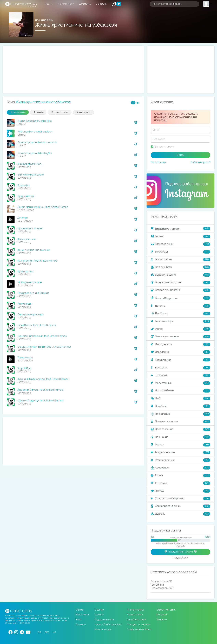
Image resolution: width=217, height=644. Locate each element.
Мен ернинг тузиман (30, 282)
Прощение (180, 437)
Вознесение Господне (180, 283)
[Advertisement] (73, 69)
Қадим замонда (27, 239)
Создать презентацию (139, 629)
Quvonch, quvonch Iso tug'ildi (35, 153)
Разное (180, 445)
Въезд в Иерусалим (180, 298)
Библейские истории (180, 228)
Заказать (101, 4)
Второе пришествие (180, 290)
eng (47, 632)
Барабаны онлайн (137, 620)
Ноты (78, 620)
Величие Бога (180, 267)
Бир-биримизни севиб (31, 175)
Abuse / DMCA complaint (108, 625)
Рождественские (180, 452)
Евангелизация (180, 321)
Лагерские (180, 375)
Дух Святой (180, 314)
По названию (18, 112)
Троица (180, 491)
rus (40, 632)
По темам (81, 625)
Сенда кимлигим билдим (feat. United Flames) (44, 347)
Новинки (38, 112)
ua (54, 632)
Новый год (180, 406)
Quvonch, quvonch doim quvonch (37, 142)
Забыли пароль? (200, 162)
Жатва (180, 329)
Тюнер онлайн (135, 615)
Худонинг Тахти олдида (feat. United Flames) (43, 379)
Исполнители (66, 4)
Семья (180, 475)
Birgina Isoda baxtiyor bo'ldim (35, 121)
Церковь (180, 514)
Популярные (83, 112)
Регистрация (158, 162)
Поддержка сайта (104, 620)
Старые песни (60, 112)
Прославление (180, 429)
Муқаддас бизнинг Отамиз (33, 293)
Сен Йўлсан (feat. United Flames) (37, 325)
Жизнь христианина (180, 337)
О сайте (99, 615)
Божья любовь (180, 260)
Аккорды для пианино (139, 625)
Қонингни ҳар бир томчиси (34, 250)
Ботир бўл (23, 185)
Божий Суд (180, 252)
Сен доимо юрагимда (31, 315)
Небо (180, 398)
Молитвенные (180, 383)
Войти (181, 155)
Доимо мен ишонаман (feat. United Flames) (43, 207)
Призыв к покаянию (180, 422)
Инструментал (180, 344)
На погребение (180, 391)
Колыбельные (180, 360)
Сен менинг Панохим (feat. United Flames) (42, 336)
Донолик (23, 218)
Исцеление (180, 352)
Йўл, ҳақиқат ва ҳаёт (30, 229)
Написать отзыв (103, 629)
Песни (48, 4)
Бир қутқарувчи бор (29, 164)
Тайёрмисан (25, 358)
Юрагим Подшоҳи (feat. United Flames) (40, 401)
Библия (180, 236)
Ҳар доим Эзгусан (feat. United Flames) (40, 390)
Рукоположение (180, 460)
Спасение (180, 483)
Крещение (180, 368)
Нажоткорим (25, 304)
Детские (180, 306)
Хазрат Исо (24, 368)
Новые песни (83, 615)
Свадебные (180, 468)
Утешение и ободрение (180, 499)
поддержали (180, 558)
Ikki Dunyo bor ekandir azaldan (35, 132)
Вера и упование (180, 275)
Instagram (162, 615)
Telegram (162, 620)
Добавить (85, 4)
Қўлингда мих (25, 272)
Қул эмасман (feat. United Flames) (38, 261)
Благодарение (180, 244)
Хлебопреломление (180, 506)
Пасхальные (180, 414)
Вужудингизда (26, 196)
